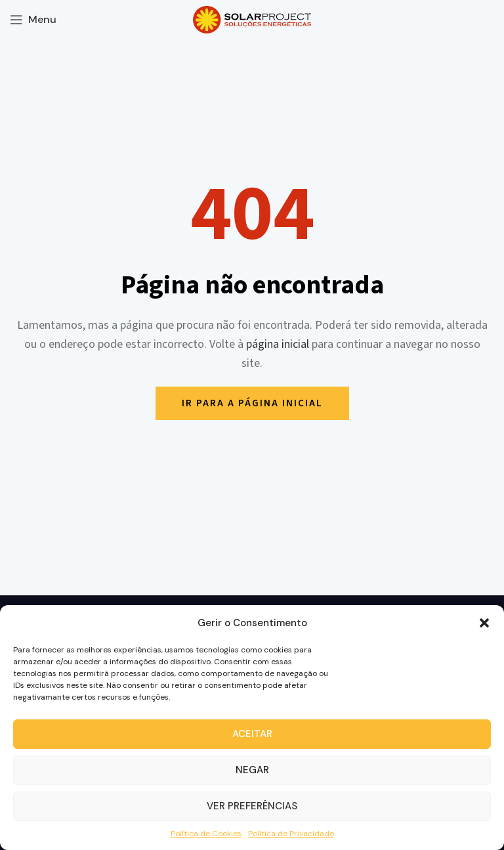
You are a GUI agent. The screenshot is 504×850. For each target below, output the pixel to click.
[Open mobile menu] (33, 20)
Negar (252, 770)
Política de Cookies (206, 834)
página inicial (278, 344)
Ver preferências (252, 806)
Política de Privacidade (291, 834)
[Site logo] (252, 18)
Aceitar (252, 734)
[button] (484, 623)
